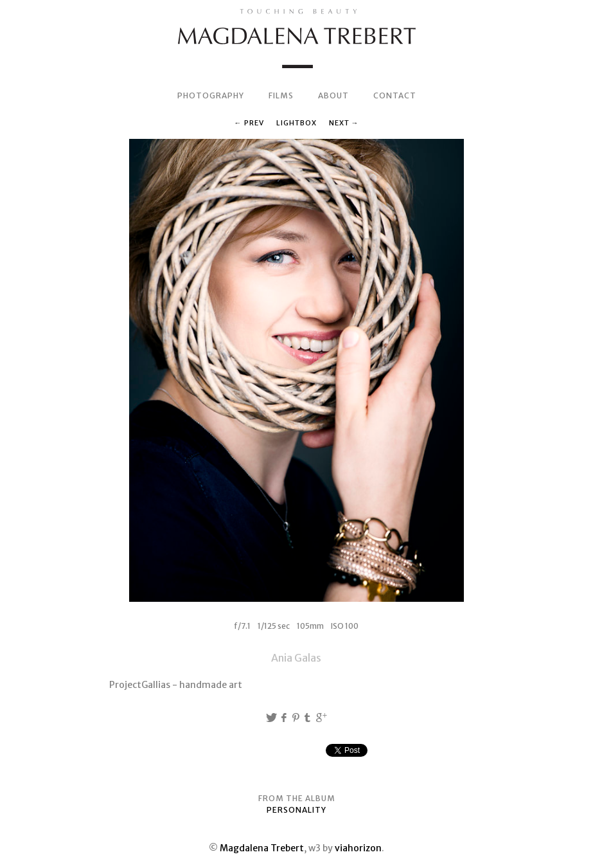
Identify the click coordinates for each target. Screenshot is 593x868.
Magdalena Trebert (262, 848)
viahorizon (358, 848)
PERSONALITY (296, 810)
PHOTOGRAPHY (211, 95)
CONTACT (395, 95)
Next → (344, 123)
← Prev (249, 123)
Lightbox (296, 123)
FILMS (281, 95)
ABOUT (333, 95)
